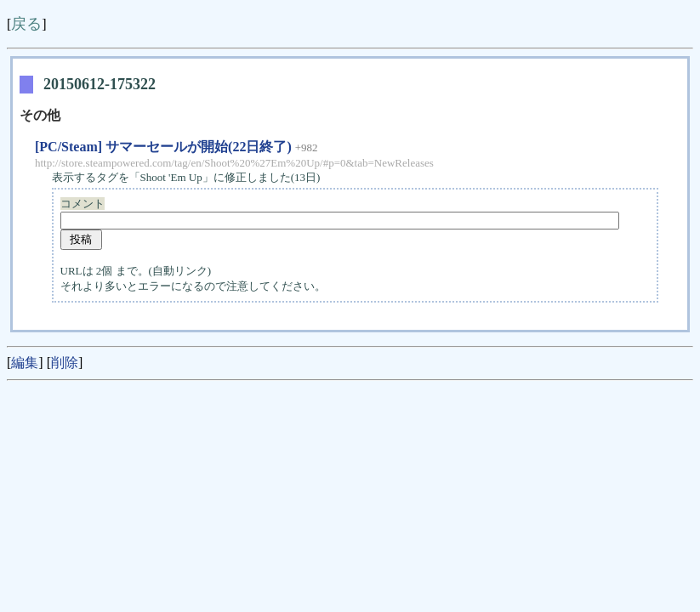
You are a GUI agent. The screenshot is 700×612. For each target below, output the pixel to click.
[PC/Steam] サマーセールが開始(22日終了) (163, 147)
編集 (25, 363)
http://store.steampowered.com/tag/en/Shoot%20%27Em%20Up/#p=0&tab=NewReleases (234, 163)
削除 (65, 363)
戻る (26, 24)
